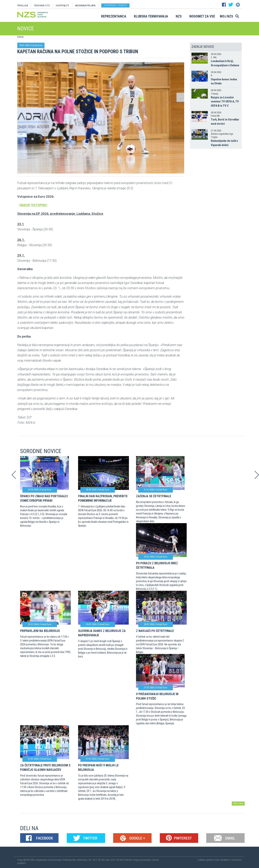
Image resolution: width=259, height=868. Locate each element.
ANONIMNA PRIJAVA (85, 5)
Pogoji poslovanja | (143, 860)
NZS (179, 16)
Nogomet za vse (202, 16)
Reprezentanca (114, 16)
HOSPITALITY (62, 5)
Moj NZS (226, 16)
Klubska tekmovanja (151, 16)
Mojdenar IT (226, 860)
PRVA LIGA (23, 5)
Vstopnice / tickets (115, 5)
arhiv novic (238, 803)
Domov (20, 37)
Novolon (238, 860)
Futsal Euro (37, 45)
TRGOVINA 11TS (42, 5)
